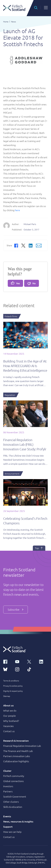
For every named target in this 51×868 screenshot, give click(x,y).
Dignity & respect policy (13, 691)
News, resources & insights (18, 821)
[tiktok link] (31, 669)
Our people (9, 716)
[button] (36, 7)
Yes (15, 283)
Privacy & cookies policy (13, 686)
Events (7, 816)
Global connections (13, 781)
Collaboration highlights (16, 761)
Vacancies (8, 726)
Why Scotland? (11, 721)
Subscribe (16, 610)
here (17, 210)
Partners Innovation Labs (17, 756)
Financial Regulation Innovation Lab (22, 746)
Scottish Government (15, 796)
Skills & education (13, 807)
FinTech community (14, 776)
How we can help (12, 832)
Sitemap (7, 696)
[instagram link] (20, 669)
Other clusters (11, 802)
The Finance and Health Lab (18, 751)
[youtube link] (20, 661)
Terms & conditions (11, 681)
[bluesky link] (8, 669)
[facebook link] (8, 661)
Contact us (9, 731)
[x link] (31, 661)
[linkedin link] (43, 661)
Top (39, 548)
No (32, 284)
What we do (10, 710)
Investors (8, 786)
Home (6, 22)
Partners (8, 791)
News (13, 22)
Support (8, 827)
